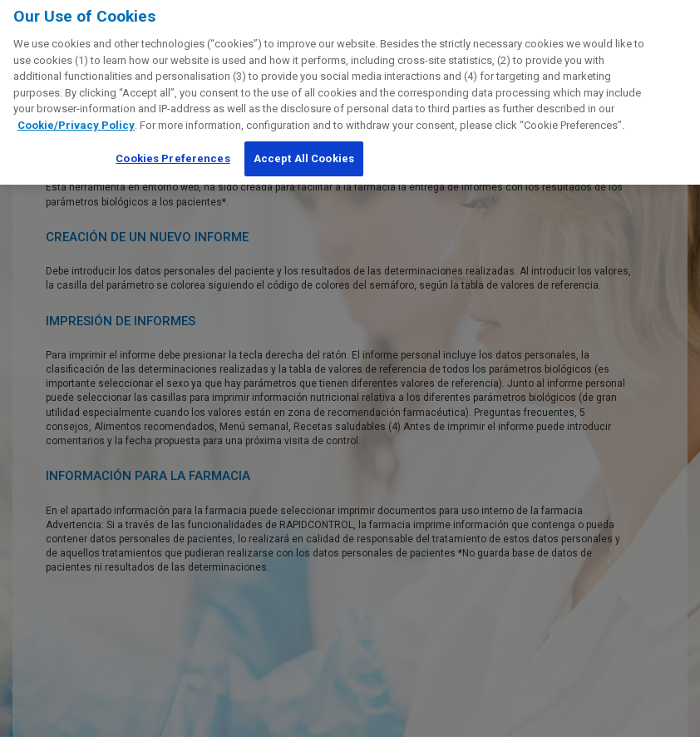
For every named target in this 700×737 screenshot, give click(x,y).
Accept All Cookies (304, 153)
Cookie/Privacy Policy (76, 119)
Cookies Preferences (173, 153)
